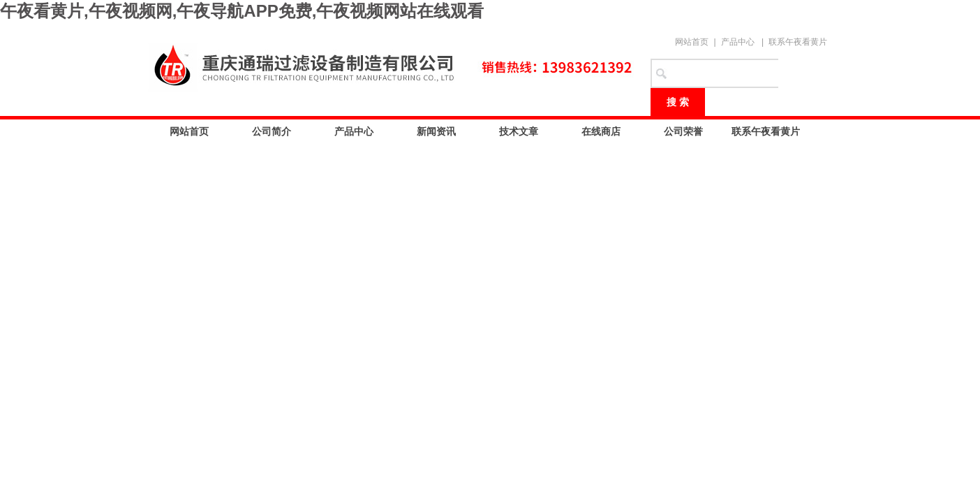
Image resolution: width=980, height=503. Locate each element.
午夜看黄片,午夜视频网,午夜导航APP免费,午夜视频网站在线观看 (242, 11)
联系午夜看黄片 (798, 42)
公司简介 (272, 131)
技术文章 (519, 131)
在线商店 (601, 131)
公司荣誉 (683, 131)
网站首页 (692, 42)
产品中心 (738, 42)
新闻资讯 (436, 131)
